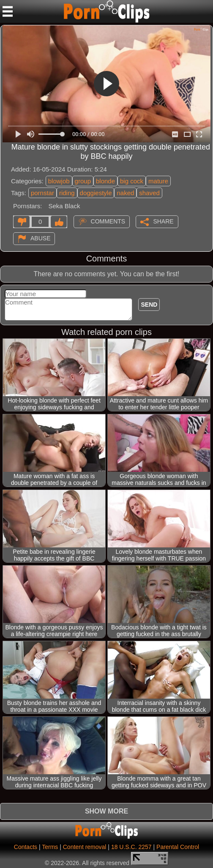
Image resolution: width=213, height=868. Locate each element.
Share (163, 221)
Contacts (26, 847)
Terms (50, 847)
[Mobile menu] (8, 11)
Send (149, 305)
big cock (132, 181)
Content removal (85, 847)
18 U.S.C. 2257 (131, 847)
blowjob (59, 181)
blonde (105, 181)
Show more (106, 811)
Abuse (40, 238)
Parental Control (178, 847)
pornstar (42, 193)
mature (158, 181)
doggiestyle (96, 193)
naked (125, 193)
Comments (108, 221)
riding (67, 193)
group (83, 181)
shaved (149, 193)
